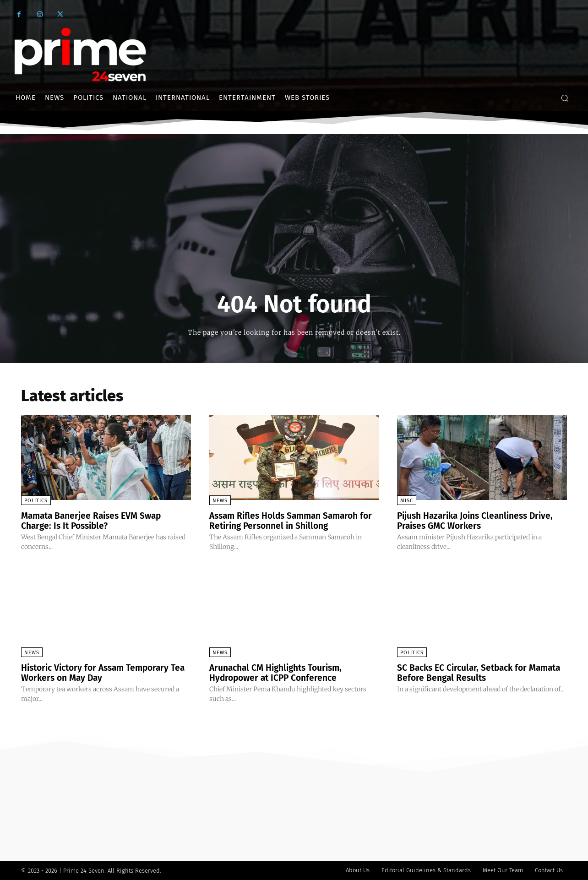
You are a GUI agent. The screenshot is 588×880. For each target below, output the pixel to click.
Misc (407, 501)
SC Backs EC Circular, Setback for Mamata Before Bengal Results (465, 673)
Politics (36, 501)
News (220, 501)
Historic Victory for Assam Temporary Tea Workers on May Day (100, 673)
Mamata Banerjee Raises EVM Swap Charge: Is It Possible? (95, 521)
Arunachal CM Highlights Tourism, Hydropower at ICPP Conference (280, 673)
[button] (565, 98)
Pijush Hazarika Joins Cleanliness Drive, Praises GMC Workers (480, 521)
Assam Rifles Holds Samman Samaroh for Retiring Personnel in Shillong (288, 521)
